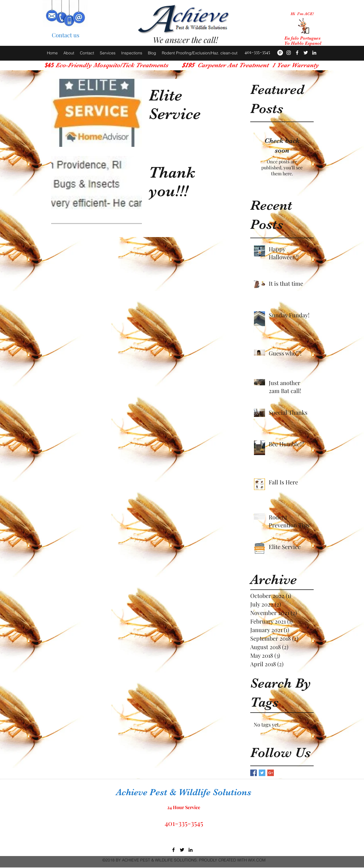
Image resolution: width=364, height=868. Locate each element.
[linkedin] (191, 850)
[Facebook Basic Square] (254, 773)
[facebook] (297, 53)
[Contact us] (65, 35)
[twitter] (182, 850)
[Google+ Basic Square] (271, 773)
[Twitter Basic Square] (262, 773)
